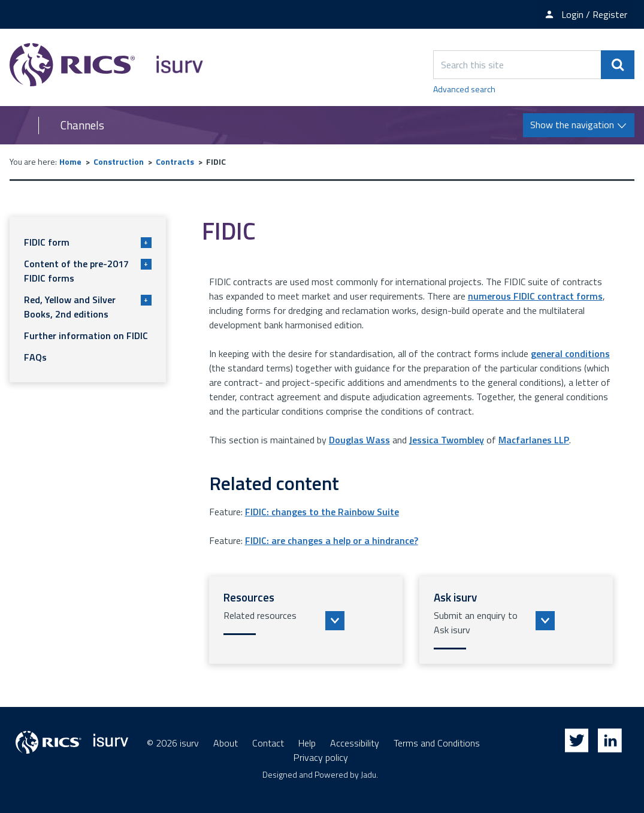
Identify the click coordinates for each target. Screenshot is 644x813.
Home (70, 161)
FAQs (35, 357)
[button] (306, 620)
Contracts (175, 161)
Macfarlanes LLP (534, 440)
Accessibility (355, 743)
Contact (268, 743)
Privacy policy (321, 757)
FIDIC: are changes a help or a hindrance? (332, 540)
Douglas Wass (359, 440)
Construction (119, 161)
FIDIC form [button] (88, 242)
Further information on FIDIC (86, 336)
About (226, 743)
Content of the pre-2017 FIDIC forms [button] (88, 271)
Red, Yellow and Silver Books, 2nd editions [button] (88, 307)
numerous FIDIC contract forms (535, 296)
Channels (82, 125)
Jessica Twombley (447, 440)
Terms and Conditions (437, 743)
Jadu (368, 774)
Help (307, 743)
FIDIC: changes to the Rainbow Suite (322, 512)
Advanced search (464, 89)
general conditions (570, 353)
